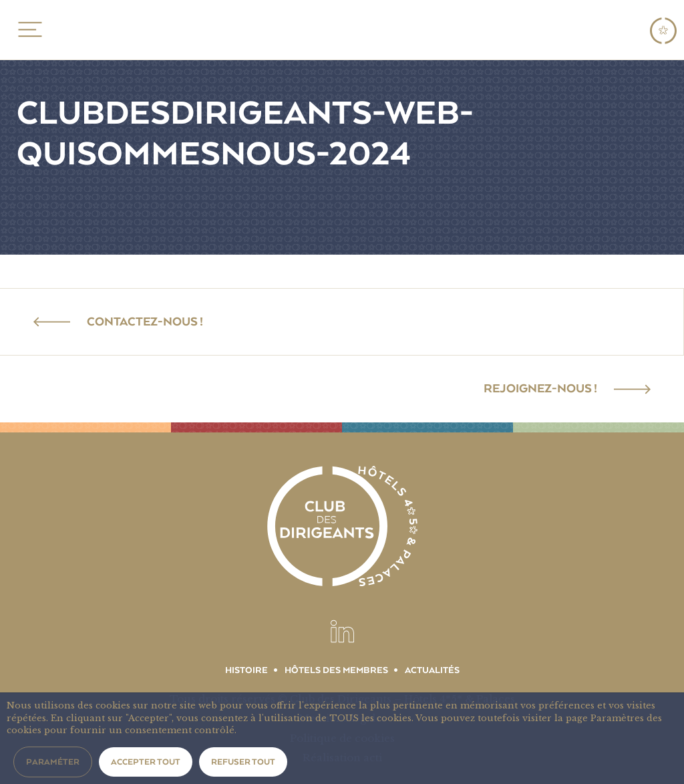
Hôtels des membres (336, 670)
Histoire (246, 670)
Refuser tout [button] (243, 762)
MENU (28, 29)
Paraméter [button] (53, 762)
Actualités (432, 670)
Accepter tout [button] (146, 762)
